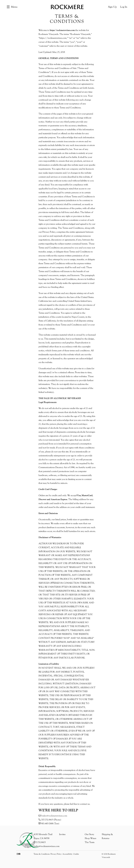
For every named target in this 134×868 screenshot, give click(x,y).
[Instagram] (17, 854)
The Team (90, 842)
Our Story (89, 834)
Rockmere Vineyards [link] (67, 7)
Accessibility (67, 854)
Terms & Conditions (42, 854)
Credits (76, 854)
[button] (12, 7)
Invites (62, 834)
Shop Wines (90, 838)
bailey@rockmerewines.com (54, 816)
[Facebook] (19, 854)
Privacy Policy (56, 854)
